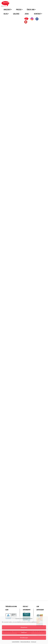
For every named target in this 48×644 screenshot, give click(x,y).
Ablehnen (24, 632)
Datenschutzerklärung (25, 642)
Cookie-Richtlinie (16, 642)
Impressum (34, 642)
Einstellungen (24, 638)
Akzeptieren (24, 627)
